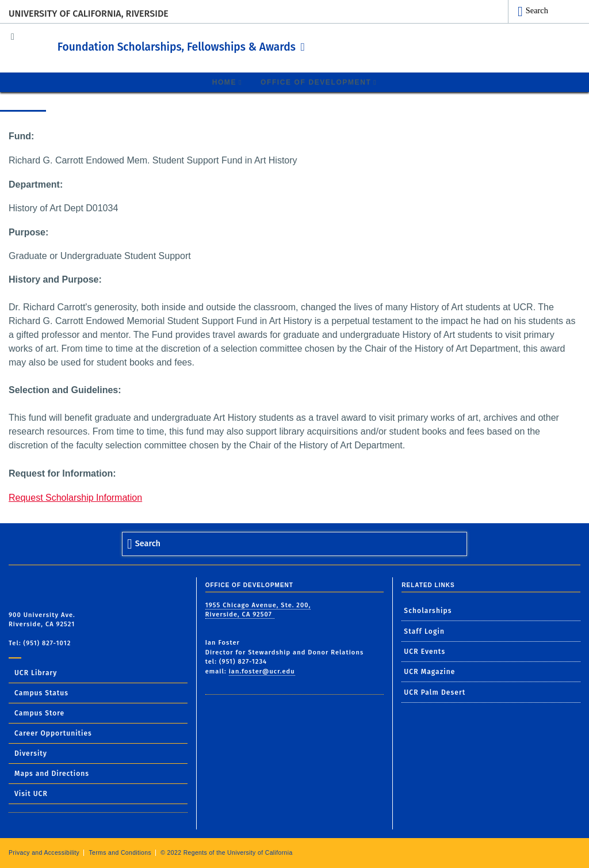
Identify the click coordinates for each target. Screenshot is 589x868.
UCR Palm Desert (435, 692)
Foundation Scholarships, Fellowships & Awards (220, 45)
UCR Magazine (429, 672)
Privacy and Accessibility (44, 852)
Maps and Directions (52, 773)
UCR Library (36, 672)
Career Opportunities (53, 733)
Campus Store (39, 713)
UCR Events (424, 651)
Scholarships (428, 610)
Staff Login (424, 631)
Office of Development (316, 82)
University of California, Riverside (89, 14)
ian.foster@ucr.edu (262, 671)
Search (537, 10)
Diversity (31, 753)
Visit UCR (31, 793)
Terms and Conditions (120, 852)
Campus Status (41, 692)
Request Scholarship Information (75, 497)
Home (224, 82)
